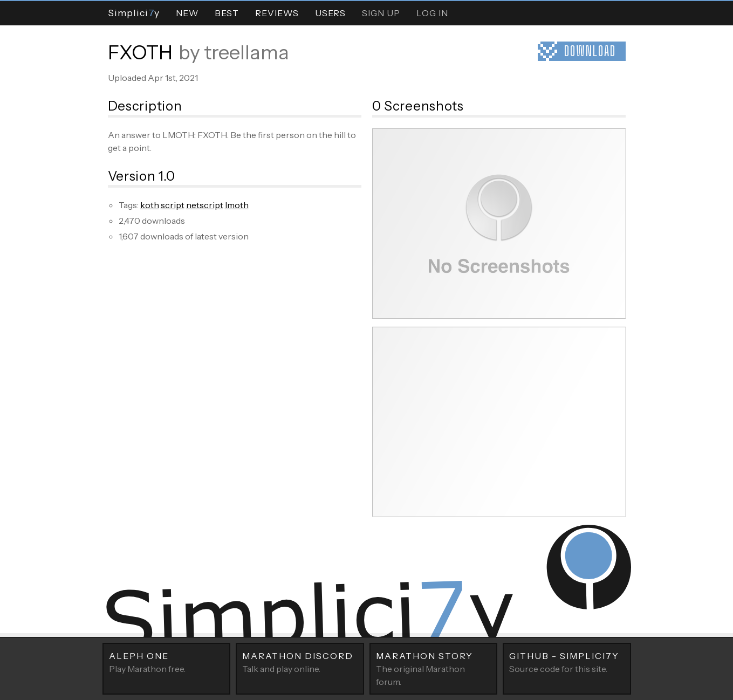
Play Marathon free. (167, 662)
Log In (432, 13)
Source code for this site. (567, 662)
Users (330, 13)
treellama (246, 52)
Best (227, 13)
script (173, 205)
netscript (205, 205)
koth (150, 205)
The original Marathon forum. (434, 668)
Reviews (277, 13)
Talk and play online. (300, 662)
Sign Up (381, 13)
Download (590, 51)
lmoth (237, 205)
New (187, 13)
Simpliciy (134, 13)
